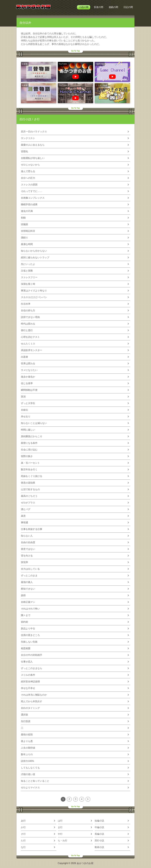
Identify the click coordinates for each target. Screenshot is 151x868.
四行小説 (25, 119)
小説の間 (84, 7)
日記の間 (128, 7)
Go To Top (75, 51)
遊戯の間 (113, 7)
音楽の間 (99, 7)
